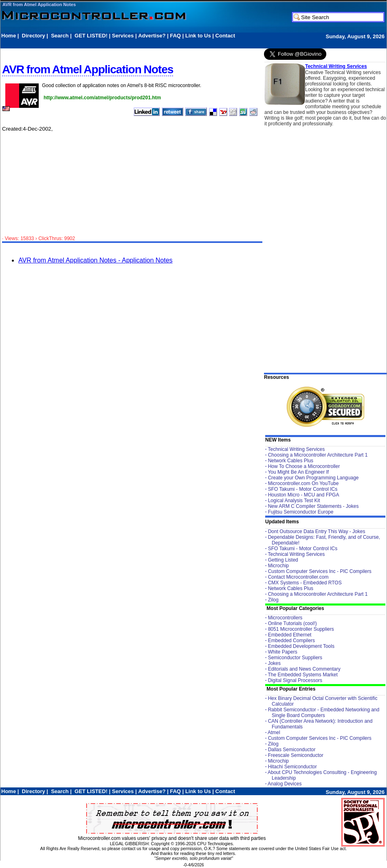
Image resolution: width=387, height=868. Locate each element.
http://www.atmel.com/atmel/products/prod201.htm (102, 98)
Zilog (273, 600)
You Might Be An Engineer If (298, 472)
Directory (34, 36)
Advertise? (152, 36)
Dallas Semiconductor (292, 750)
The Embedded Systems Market (302, 675)
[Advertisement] (150, 43)
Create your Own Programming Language (313, 478)
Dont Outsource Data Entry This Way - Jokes (317, 531)
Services (123, 36)
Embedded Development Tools (301, 646)
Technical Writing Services (336, 66)
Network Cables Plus (291, 461)
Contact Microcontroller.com (298, 577)
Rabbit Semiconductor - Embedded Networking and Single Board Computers (324, 713)
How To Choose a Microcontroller (304, 466)
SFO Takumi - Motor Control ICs (303, 489)
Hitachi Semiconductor (292, 767)
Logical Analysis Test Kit (294, 501)
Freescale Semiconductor (296, 755)
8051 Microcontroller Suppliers (301, 629)
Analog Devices (285, 784)
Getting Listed (283, 560)
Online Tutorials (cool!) (292, 623)
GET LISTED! (91, 36)
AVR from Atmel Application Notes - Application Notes (96, 260)
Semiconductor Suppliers (295, 658)
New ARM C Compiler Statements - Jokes (313, 506)
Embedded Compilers (291, 641)
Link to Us (198, 36)
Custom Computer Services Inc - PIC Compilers (320, 571)
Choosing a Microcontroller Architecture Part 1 (318, 455)
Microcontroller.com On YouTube (303, 483)
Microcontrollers (285, 618)
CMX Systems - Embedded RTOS (305, 583)
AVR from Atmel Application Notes (39, 4)
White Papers (283, 652)
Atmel (274, 732)
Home (9, 36)
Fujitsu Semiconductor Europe (301, 512)
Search (60, 36)
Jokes (274, 663)
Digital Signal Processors (295, 680)
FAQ (175, 36)
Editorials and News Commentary (304, 669)
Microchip (278, 566)
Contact (225, 36)
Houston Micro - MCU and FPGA (304, 495)
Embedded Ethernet (290, 635)
